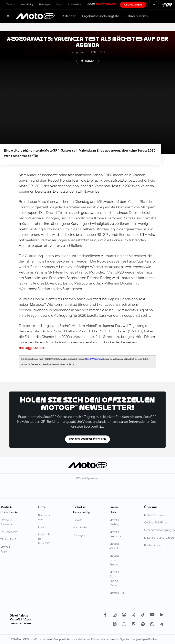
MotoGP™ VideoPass (93, 359)
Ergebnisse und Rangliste (101, 16)
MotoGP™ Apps (6, 549)
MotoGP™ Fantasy (115, 522)
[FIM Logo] (167, 5)
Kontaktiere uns (46, 517)
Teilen (87, 61)
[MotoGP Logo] (35, 16)
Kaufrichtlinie (153, 545)
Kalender (69, 16)
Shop (59, 5)
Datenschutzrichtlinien (159, 538)
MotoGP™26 (117, 593)
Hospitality (27, 5)
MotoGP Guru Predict (115, 560)
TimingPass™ (8, 540)
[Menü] (8, 16)
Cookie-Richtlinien (156, 523)
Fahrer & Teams (137, 16)
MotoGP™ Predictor (115, 534)
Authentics (74, 5)
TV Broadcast (9, 532)
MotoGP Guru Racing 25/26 (115, 579)
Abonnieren (133, 5)
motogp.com (30, 348)
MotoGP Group (154, 515)
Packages (45, 5)
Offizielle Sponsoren (7, 522)
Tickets (10, 5)
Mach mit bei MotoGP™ (44, 539)
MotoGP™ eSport (115, 546)
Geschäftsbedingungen (160, 530)
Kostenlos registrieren (87, 439)
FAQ (41, 527)
